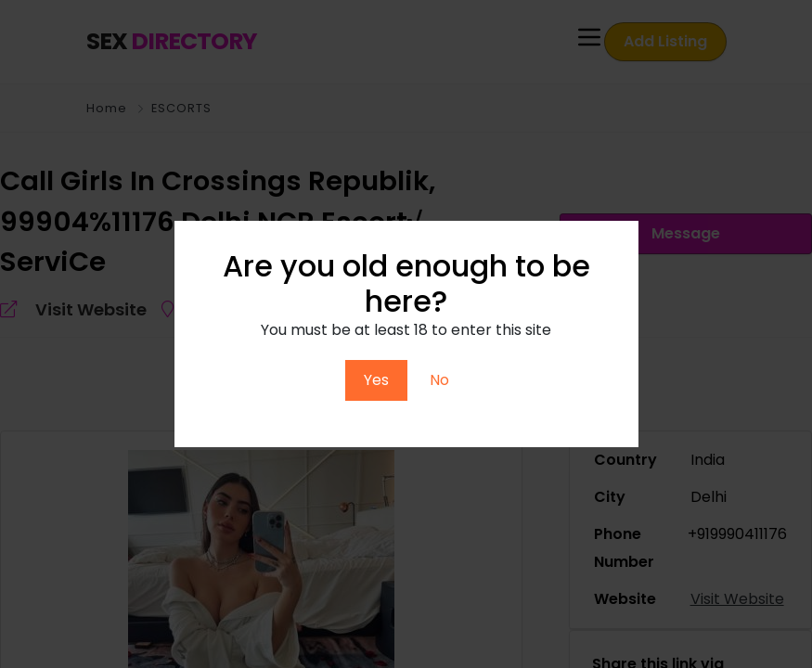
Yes (376, 380)
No (439, 380)
